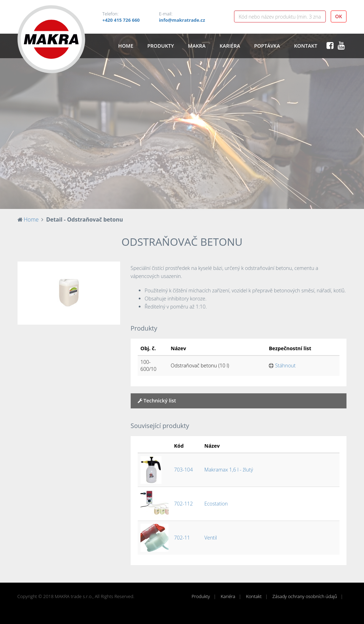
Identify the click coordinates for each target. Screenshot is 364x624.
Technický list (157, 401)
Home (126, 46)
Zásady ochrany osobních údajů (305, 596)
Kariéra (230, 46)
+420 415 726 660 (121, 20)
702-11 (182, 538)
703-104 (184, 470)
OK (339, 16)
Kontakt (305, 46)
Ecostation (216, 504)
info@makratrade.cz (182, 20)
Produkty (160, 46)
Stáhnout (282, 365)
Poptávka (267, 46)
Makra (197, 46)
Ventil (211, 538)
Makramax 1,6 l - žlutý (229, 470)
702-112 (184, 504)
